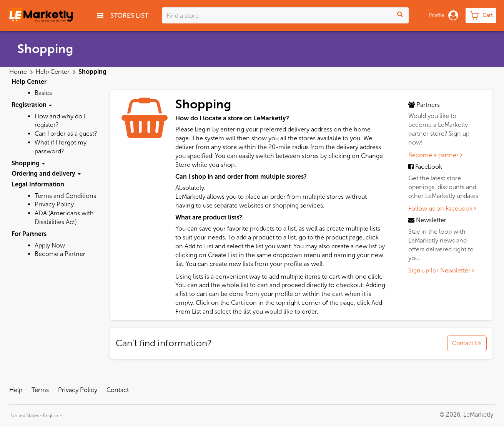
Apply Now (50, 245)
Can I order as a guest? (66, 134)
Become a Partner (60, 254)
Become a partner (435, 155)
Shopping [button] (28, 163)
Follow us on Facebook (442, 209)
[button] (36, 415)
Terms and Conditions (65, 196)
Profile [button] (443, 15)
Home (19, 72)
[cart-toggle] (481, 15)
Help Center (53, 72)
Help (16, 390)
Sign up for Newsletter (441, 270)
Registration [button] (32, 105)
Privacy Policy (54, 204)
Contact (118, 390)
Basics (43, 93)
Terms (40, 390)
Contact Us (467, 343)
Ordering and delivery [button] (46, 174)
